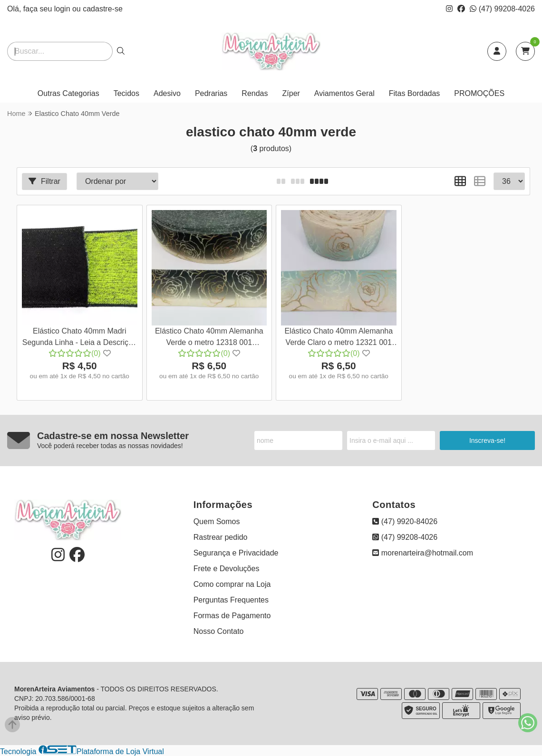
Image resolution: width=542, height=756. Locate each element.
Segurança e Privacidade (236, 553)
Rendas (255, 93)
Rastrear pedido (221, 537)
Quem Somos (217, 522)
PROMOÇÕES (479, 93)
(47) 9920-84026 (405, 522)
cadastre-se (103, 9)
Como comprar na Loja (232, 584)
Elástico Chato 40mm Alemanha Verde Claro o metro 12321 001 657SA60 (339, 338)
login (63, 9)
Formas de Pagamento (232, 616)
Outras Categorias (68, 93)
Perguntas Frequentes (231, 600)
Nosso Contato (219, 631)
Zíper (291, 93)
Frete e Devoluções (227, 569)
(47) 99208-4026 (502, 9)
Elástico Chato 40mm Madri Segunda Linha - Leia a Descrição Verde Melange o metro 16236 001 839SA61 (80, 338)
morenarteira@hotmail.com (423, 553)
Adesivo (167, 93)
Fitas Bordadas (415, 93)
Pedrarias (211, 93)
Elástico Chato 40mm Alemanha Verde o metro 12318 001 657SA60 (209, 338)
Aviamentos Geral (344, 93)
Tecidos (126, 93)
